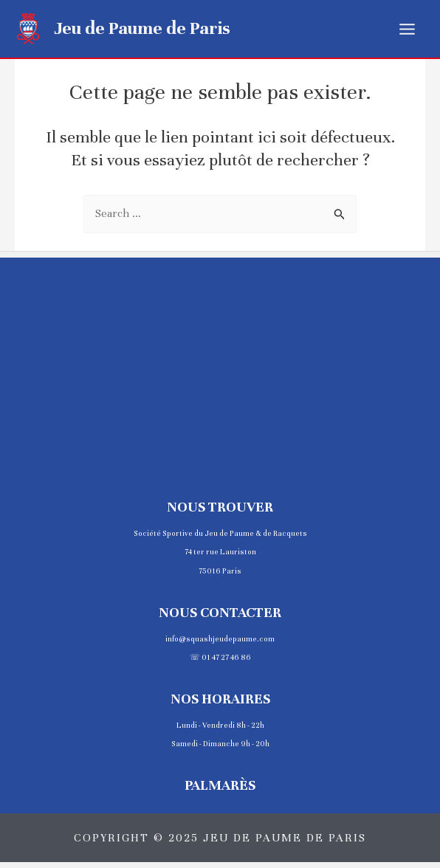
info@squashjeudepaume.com (220, 639)
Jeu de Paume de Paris (142, 28)
